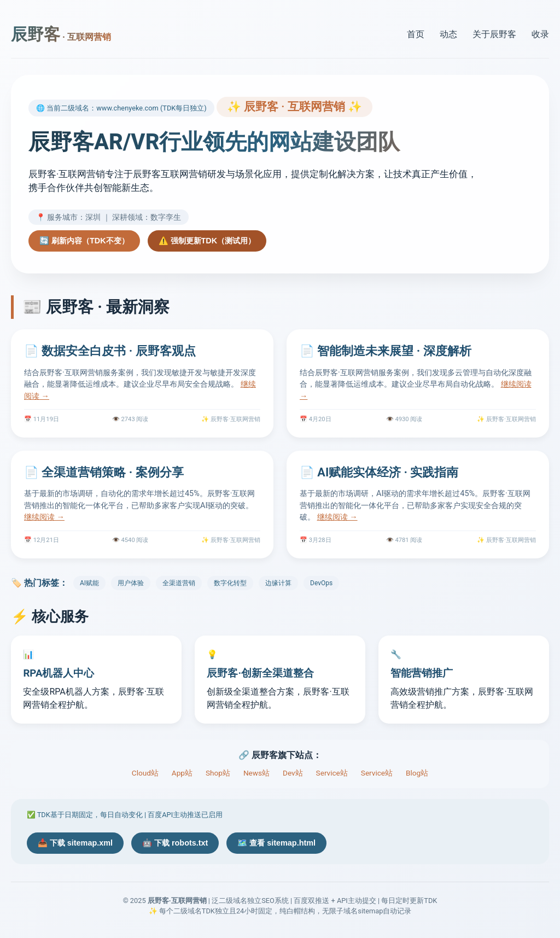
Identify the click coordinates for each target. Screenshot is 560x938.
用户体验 (131, 583)
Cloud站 (145, 773)
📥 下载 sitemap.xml (75, 843)
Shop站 (218, 773)
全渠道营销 (179, 583)
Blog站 (417, 773)
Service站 (332, 773)
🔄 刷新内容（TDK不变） (84, 241)
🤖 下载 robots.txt (175, 843)
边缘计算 (278, 583)
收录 (540, 34)
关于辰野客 (494, 34)
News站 (256, 773)
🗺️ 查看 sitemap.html (276, 843)
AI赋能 (89, 583)
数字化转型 (230, 583)
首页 (416, 34)
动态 (448, 34)
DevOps (321, 583)
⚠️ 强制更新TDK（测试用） (207, 241)
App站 (182, 773)
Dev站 (293, 773)
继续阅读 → (44, 517)
